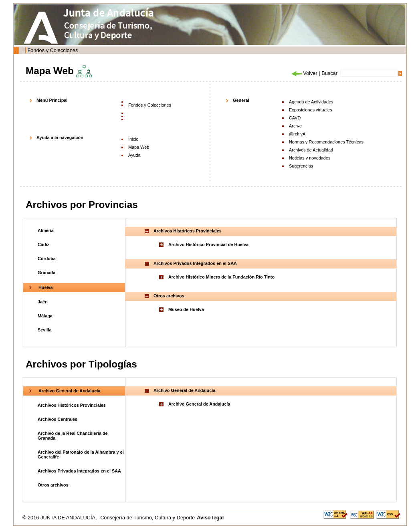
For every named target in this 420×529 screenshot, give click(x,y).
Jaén (43, 302)
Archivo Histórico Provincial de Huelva (208, 244)
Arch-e (295, 126)
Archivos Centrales (58, 419)
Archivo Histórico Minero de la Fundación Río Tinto (221, 277)
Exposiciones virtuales (311, 110)
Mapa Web (139, 147)
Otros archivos (53, 485)
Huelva (46, 287)
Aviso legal (210, 518)
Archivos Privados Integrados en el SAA (79, 471)
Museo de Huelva (186, 309)
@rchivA (297, 134)
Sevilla (44, 330)
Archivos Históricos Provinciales (72, 405)
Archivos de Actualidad (311, 150)
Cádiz (43, 244)
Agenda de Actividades (311, 102)
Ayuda (134, 155)
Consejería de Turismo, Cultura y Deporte (147, 518)
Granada (46, 273)
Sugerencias (301, 166)
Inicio (133, 139)
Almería (46, 230)
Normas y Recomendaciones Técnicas (326, 142)
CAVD (295, 118)
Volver (304, 73)
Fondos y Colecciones (52, 50)
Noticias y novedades (310, 158)
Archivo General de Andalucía (69, 391)
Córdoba (47, 258)
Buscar (329, 73)
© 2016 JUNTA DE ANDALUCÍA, (60, 518)
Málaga (45, 316)
